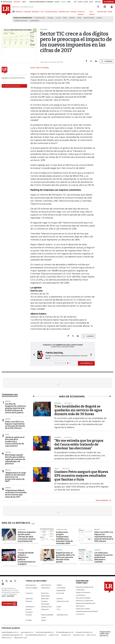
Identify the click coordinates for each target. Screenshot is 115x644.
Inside (59, 607)
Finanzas (29, 601)
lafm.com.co (91, 635)
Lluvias (58, 18)
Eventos (60, 598)
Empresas (29, 598)
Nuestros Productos (83, 592)
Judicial (20, 550)
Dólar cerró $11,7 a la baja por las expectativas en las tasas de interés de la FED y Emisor (104, 537)
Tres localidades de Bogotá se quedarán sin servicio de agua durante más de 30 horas (78, 410)
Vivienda (50, 18)
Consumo (29, 593)
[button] (33, 355)
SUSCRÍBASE (109, 2)
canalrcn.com (54, 635)
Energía (72, 18)
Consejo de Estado (21, 21)
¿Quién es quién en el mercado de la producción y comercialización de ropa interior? (15, 442)
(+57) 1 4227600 (8, 596)
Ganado (99, 18)
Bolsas (8, 419)
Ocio (58, 609)
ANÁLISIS (74, 12)
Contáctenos (81, 595)
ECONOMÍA (27, 12)
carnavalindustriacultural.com (36, 635)
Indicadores (30, 607)
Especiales (45, 598)
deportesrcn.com (21, 637)
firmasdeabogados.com (65, 632)
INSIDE (110, 12)
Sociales (29, 620)
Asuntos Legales (32, 588)
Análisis (59, 585)
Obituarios (45, 609)
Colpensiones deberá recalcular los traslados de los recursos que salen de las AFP (16, 494)
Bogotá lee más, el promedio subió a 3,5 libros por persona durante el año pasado (65, 557)
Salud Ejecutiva (62, 615)
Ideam (65, 18)
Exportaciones (89, 18)
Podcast (29, 615)
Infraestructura (46, 607)
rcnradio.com (66, 635)
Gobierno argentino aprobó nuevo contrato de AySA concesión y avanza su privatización (27, 537)
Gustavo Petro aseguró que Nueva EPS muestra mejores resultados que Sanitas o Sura (81, 476)
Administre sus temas (12, 86)
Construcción (40, 18)
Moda (7, 434)
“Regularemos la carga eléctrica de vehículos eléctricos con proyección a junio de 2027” (15, 477)
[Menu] (14, 12)
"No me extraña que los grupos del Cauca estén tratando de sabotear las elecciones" (79, 444)
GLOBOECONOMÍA (51, 12)
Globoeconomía (63, 601)
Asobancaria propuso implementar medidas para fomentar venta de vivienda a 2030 (64, 538)
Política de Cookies (83, 609)
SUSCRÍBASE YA (86, 363)
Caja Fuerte (45, 588)
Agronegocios (31, 585)
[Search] (98, 7)
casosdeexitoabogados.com (12, 635)
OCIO (42, 12)
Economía (60, 593)
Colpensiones (34, 21)
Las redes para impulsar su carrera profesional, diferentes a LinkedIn (103, 557)
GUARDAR (107, 61)
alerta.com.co (7, 637)
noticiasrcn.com (79, 635)
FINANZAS (19, 12)
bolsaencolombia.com (84, 632)
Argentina (21, 529)
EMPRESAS (36, 12)
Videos (44, 620)
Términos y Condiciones (84, 600)
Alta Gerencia (46, 585)
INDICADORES (102, 12)
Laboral (8, 452)
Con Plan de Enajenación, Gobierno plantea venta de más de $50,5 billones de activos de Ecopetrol (15, 408)
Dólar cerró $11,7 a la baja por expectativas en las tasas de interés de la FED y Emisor (15, 425)
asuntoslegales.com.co (10, 632)
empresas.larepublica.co (45, 632)
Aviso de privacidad (83, 598)
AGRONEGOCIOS (64, 12)
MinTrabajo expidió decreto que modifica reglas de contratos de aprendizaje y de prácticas (15, 459)
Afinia (79, 18)
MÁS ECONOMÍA (102, 500)
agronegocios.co (27, 632)
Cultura (59, 550)
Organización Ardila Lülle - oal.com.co (105, 634)
